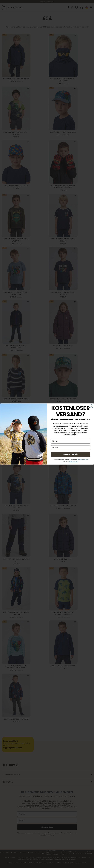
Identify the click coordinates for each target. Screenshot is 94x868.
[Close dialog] (91, 406)
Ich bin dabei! (71, 454)
